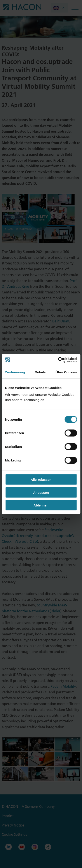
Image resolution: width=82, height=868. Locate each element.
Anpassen (41, 492)
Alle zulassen (41, 480)
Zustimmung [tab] (15, 372)
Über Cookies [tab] (66, 372)
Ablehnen (41, 505)
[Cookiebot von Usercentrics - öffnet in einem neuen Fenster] (58, 360)
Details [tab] (40, 372)
